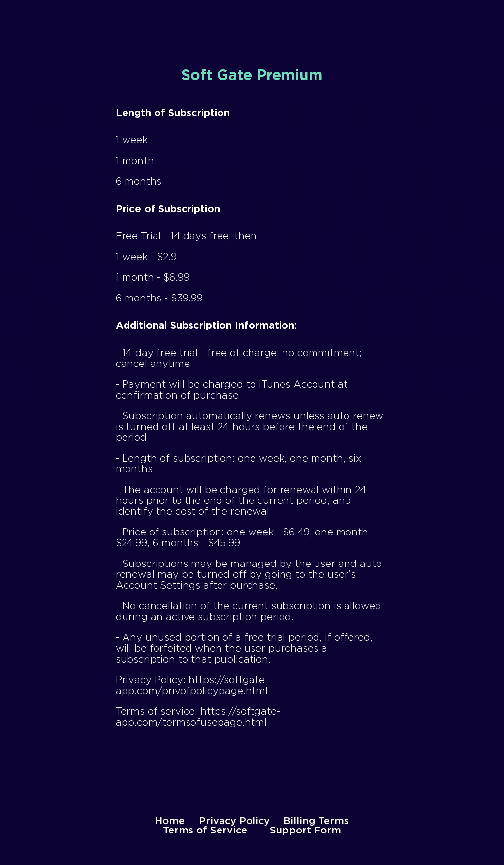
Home (170, 821)
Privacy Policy (234, 821)
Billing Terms (316, 821)
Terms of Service (205, 831)
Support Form (305, 831)
